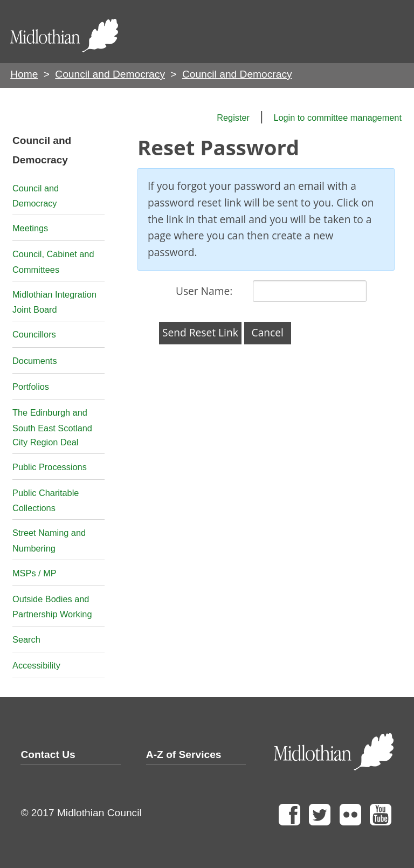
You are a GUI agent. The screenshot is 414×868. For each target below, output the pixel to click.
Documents (35, 361)
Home (24, 74)
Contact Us (48, 755)
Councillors (34, 334)
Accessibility (36, 665)
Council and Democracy (110, 74)
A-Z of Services (184, 755)
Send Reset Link (200, 332)
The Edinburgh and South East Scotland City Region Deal (52, 427)
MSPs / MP (34, 573)
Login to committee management (337, 118)
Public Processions (50, 467)
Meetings (30, 228)
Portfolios (31, 387)
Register (233, 118)
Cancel (268, 332)
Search (26, 639)
